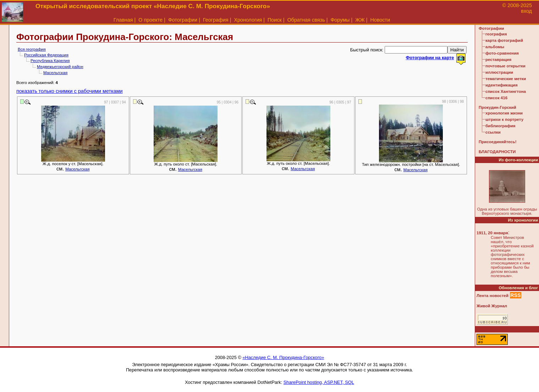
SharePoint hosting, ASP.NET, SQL (319, 382)
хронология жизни (504, 113)
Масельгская (55, 73)
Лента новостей (493, 296)
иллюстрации (499, 72)
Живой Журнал (492, 306)
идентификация (502, 85)
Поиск (275, 20)
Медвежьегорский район (60, 67)
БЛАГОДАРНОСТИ (497, 152)
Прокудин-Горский (497, 107)
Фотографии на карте (430, 58)
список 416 (496, 98)
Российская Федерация (46, 55)
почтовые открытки (505, 66)
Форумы (340, 20)
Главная (123, 20)
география (496, 34)
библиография (500, 126)
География (216, 20)
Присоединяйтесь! (498, 142)
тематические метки (506, 79)
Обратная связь (306, 20)
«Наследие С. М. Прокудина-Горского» (283, 357)
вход (526, 11)
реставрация (498, 60)
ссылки (493, 132)
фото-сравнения (502, 53)
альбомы (495, 47)
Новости (380, 20)
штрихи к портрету (504, 119)
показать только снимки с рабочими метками (70, 91)
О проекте (150, 20)
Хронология (248, 20)
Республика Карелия (50, 61)
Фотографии (183, 20)
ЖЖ (360, 20)
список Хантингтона (506, 91)
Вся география (32, 49)
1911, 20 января (492, 233)
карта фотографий (504, 40)
